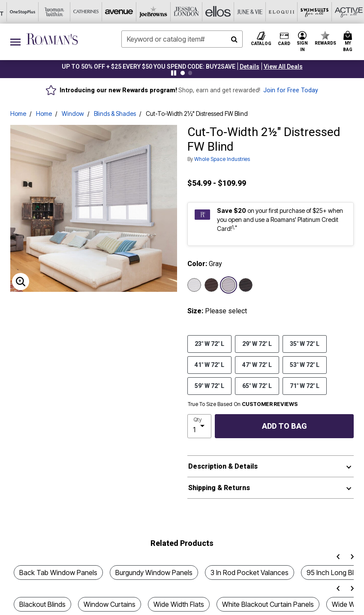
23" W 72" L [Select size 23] (209, 343)
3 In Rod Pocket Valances (250, 573)
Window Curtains (110, 604)
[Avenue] (39, 12)
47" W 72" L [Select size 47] (257, 364)
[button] (250, 67)
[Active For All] (262, 12)
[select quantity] (200, 426)
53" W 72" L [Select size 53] (305, 364)
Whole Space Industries (222, 159)
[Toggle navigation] (15, 42)
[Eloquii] (198, 12)
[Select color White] (194, 285)
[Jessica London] (103, 12)
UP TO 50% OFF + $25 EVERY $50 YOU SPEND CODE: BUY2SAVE (149, 67)
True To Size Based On (243, 404)
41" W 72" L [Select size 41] (209, 364)
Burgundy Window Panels (154, 573)
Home (18, 114)
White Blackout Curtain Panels (268, 604)
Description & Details (223, 466)
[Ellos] (135, 12)
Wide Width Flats (179, 604)
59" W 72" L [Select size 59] (209, 385)
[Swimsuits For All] (230, 12)
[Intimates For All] (293, 12)
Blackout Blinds (42, 604)
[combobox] (182, 39)
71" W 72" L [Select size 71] (305, 385)
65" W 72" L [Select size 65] (257, 385)
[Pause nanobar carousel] (174, 73)
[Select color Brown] (211, 285)
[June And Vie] (166, 12)
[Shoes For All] (325, 12)
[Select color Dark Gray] (246, 285)
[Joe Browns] (71, 12)
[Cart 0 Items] (349, 42)
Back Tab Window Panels (58, 573)
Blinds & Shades (115, 114)
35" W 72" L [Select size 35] (305, 343)
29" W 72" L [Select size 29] (257, 343)
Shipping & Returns (219, 488)
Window (73, 114)
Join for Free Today (291, 90)
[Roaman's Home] (52, 39)
